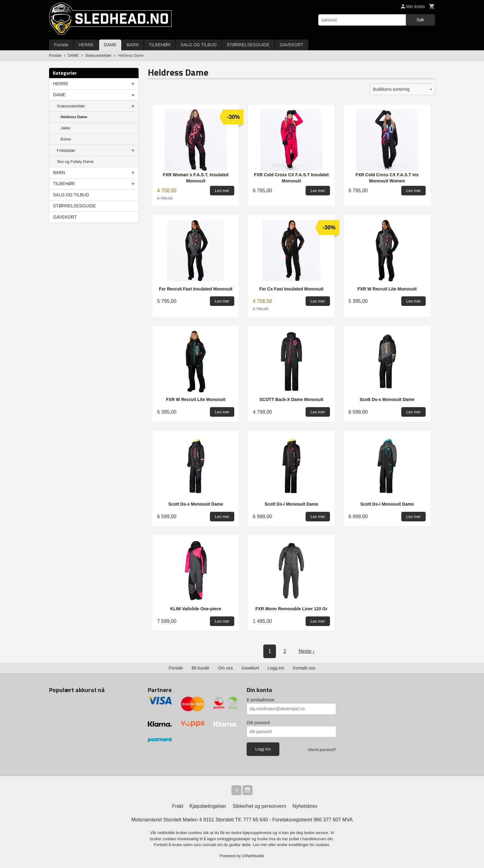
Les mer (261, 845)
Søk (420, 20)
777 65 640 (256, 820)
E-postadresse (261, 700)
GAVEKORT (292, 45)
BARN (133, 45)
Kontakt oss (304, 668)
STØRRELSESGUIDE (248, 45)
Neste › (307, 651)
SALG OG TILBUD (198, 45)
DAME (110, 45)
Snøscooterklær (71, 106)
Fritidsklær (66, 150)
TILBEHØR (160, 45)
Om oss (225, 668)
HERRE (86, 45)
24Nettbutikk (253, 856)
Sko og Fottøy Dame (75, 162)
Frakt (177, 806)
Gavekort (250, 668)
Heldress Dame (74, 117)
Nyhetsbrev (305, 806)
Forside (61, 45)
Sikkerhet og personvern (259, 806)
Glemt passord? (322, 750)
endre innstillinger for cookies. (304, 845)
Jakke (65, 128)
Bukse (66, 139)
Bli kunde (201, 668)
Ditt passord (258, 723)
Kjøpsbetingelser (208, 806)
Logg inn (276, 668)
